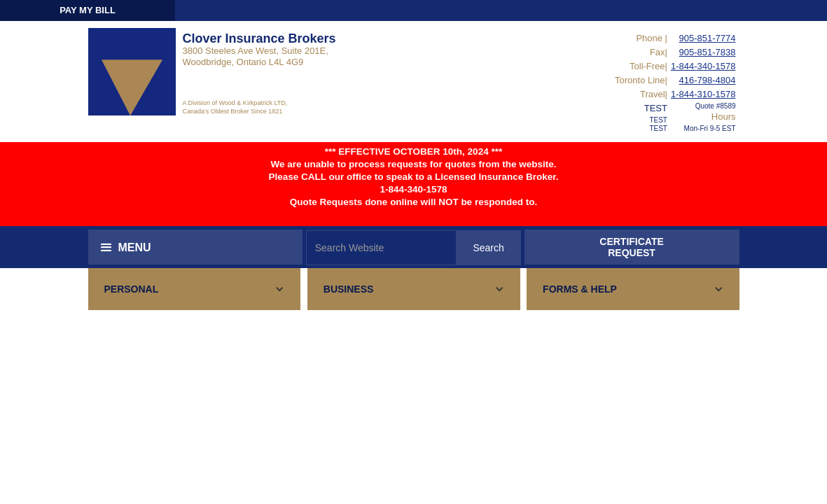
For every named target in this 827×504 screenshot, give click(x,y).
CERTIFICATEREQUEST (632, 247)
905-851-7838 (708, 52)
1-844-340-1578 (703, 66)
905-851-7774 (708, 38)
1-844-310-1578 (703, 94)
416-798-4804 (708, 80)
